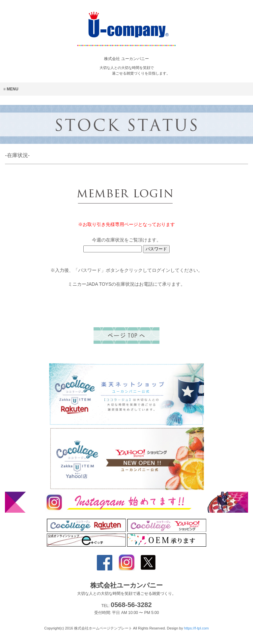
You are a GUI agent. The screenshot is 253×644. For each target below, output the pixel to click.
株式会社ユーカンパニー (126, 589)
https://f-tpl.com (197, 628)
